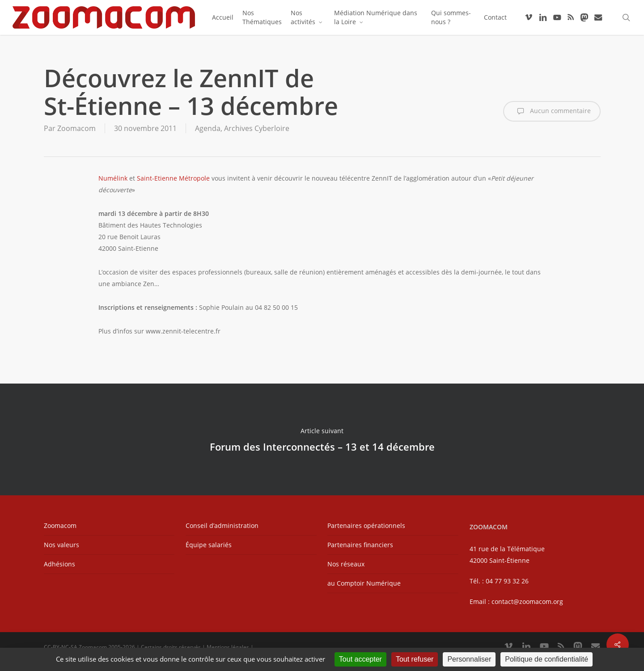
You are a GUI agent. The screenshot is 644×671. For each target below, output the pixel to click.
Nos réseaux (346, 564)
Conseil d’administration (222, 525)
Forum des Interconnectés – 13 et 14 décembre (322, 439)
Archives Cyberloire (257, 128)
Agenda (208, 128)
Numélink (113, 178)
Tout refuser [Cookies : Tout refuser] (415, 659)
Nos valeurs (61, 545)
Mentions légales (228, 647)
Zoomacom (76, 128)
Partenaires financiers (360, 545)
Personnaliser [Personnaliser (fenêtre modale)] (469, 659)
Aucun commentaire (552, 111)
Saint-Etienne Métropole (173, 178)
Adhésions (59, 564)
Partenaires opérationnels (366, 525)
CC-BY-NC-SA (61, 647)
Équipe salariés (209, 545)
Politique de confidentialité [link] (547, 659)
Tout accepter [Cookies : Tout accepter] (360, 659)
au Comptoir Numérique (364, 583)
